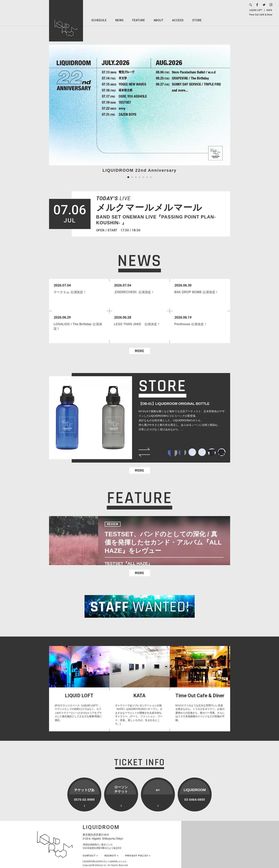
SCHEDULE (99, 20)
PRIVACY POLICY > (138, 856)
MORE (139, 351)
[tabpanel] (140, 109)
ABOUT (158, 20)
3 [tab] (136, 177)
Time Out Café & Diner (261, 15)
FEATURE (139, 20)
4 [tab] (140, 177)
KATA (269, 10)
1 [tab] (128, 177)
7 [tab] (151, 177)
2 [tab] (132, 177)
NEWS (119, 20)
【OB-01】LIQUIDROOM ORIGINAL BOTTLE (174, 404)
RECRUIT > (111, 856)
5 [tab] (143, 177)
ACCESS (178, 20)
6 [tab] (147, 177)
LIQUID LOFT (256, 10)
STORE (197, 20)
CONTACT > (90, 856)
